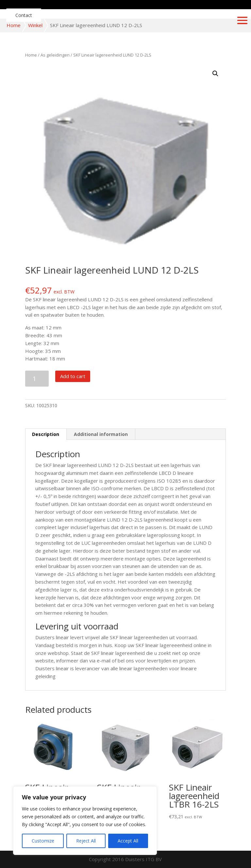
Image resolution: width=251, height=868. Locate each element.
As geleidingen (55, 55)
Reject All (86, 841)
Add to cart (73, 376)
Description (46, 434)
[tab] (46, 434)
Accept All (128, 841)
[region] (85, 821)
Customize (43, 841)
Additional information (101, 434)
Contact (24, 15)
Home (14, 25)
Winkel (35, 25)
